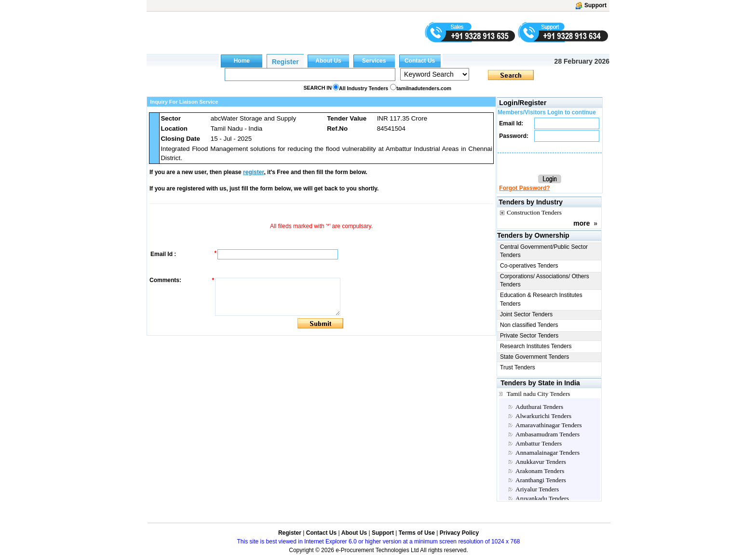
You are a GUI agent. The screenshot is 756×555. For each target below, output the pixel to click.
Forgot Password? (524, 188)
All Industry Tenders (364, 88)
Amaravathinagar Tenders (549, 425)
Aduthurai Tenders (539, 407)
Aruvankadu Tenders (542, 498)
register (253, 172)
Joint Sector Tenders (526, 314)
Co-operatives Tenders (529, 266)
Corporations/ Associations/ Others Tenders (545, 280)
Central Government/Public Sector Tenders (544, 251)
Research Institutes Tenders (536, 346)
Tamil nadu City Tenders (539, 394)
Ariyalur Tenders (537, 489)
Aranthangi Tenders (541, 480)
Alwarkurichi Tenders (543, 416)
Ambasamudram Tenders (547, 434)
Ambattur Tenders (539, 443)
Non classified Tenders (529, 325)
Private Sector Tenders (529, 336)
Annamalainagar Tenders (547, 453)
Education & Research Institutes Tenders (541, 299)
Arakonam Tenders (540, 471)
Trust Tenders (518, 367)
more (581, 223)
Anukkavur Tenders (541, 462)
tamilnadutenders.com (424, 88)
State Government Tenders (534, 357)
